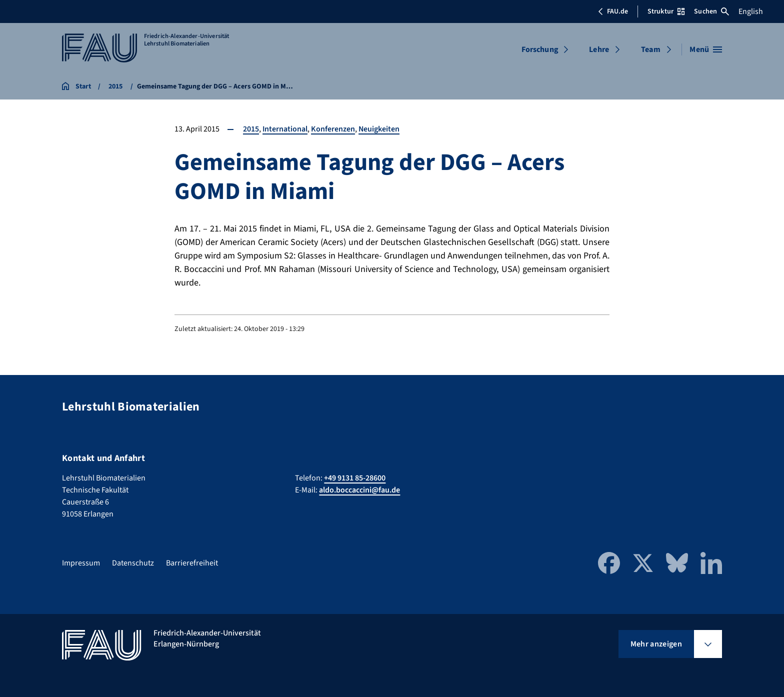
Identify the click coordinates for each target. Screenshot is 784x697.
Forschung (540, 49)
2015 (251, 129)
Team (651, 49)
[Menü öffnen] (706, 49)
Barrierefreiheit (192, 563)
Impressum (81, 563)
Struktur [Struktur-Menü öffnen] (666, 11)
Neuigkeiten (380, 129)
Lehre (599, 49)
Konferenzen (333, 129)
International (285, 129)
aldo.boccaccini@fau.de (359, 490)
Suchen (711, 11)
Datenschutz (133, 563)
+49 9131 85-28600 (355, 478)
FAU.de (613, 11)
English (751, 11)
